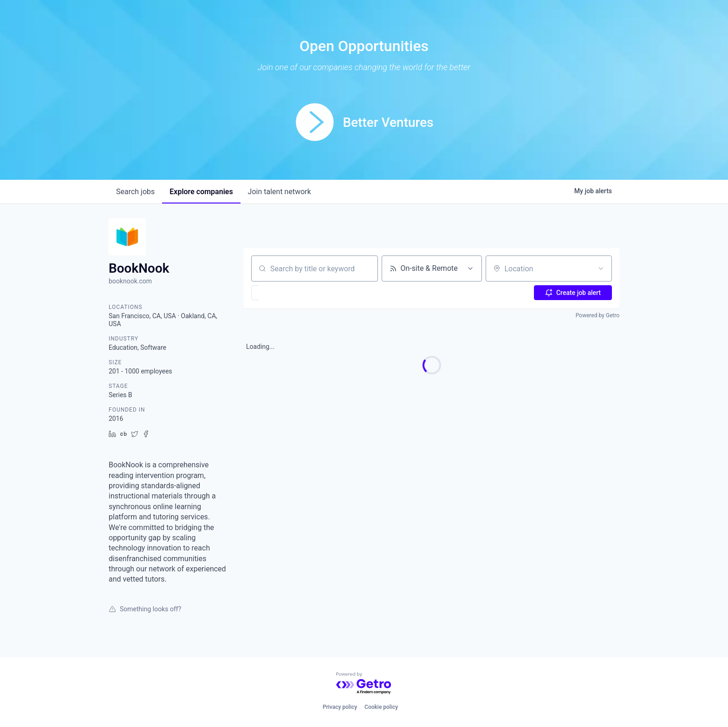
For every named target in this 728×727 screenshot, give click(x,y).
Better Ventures (388, 122)
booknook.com (130, 281)
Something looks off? (145, 609)
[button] (282, 293)
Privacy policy (340, 707)
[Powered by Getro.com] (364, 684)
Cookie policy (381, 707)
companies (201, 192)
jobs (135, 192)
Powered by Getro (598, 315)
